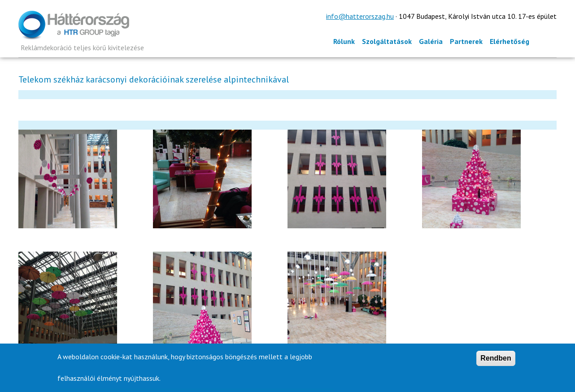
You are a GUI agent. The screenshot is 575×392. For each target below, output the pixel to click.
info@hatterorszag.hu (360, 16)
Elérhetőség (510, 41)
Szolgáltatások (387, 41)
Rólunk (344, 41)
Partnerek (466, 41)
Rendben (496, 360)
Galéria (431, 41)
